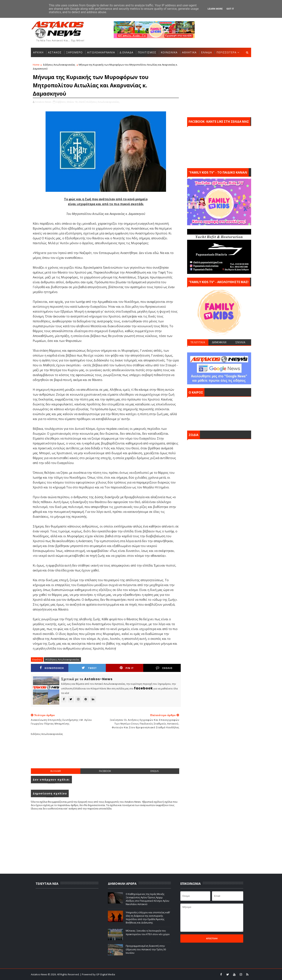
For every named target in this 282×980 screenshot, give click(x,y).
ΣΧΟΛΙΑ (240, 342)
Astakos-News (39, 974)
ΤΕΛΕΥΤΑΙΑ (198, 342)
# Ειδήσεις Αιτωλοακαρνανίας (62, 660)
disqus (154, 771)
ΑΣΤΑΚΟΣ (55, 52)
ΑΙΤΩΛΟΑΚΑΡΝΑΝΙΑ (101, 52)
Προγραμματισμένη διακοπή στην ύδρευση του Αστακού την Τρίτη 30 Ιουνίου (146, 949)
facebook (105, 771)
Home (36, 65)
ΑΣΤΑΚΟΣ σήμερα (219, 413)
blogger (56, 771)
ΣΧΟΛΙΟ (164, 668)
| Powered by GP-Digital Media (98, 974)
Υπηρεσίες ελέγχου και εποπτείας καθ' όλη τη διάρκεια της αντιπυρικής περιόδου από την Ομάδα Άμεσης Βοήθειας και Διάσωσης (148, 918)
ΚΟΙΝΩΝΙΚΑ (169, 52)
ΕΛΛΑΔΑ (207, 52)
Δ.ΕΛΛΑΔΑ (126, 52)
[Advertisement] (106, 755)
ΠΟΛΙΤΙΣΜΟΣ (147, 52)
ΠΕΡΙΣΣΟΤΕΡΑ (226, 52)
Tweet (89, 668)
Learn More (215, 9)
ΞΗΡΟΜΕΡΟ (74, 52)
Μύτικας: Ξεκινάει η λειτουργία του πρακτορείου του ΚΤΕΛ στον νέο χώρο (148, 932)
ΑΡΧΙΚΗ (38, 52)
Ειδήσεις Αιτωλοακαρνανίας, (103, 102)
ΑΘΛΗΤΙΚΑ (189, 52)
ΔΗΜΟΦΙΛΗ (219, 342)
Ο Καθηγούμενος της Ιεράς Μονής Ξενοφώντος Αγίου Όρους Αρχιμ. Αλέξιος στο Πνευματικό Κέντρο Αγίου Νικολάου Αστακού (147, 899)
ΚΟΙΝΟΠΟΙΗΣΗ (52, 668)
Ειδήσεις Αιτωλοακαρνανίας (59, 65)
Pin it (127, 668)
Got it (230, 9)
